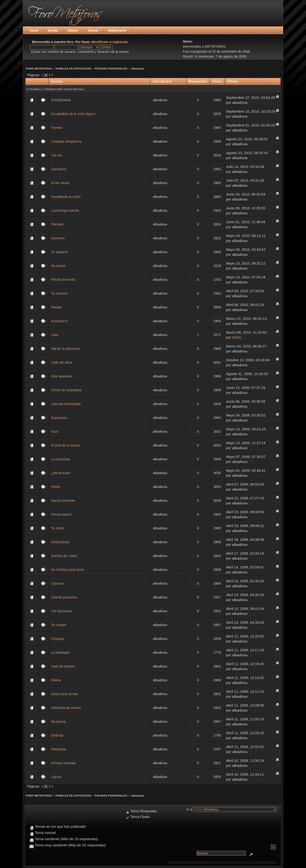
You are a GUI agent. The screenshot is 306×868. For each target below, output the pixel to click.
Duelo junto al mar (65, 694)
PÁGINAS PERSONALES (111, 68)
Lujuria (56, 777)
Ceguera (57, 639)
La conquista (60, 459)
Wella (237, 337)
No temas (58, 266)
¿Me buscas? (61, 473)
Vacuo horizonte (63, 501)
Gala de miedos (63, 666)
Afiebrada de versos (66, 708)
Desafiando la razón (66, 197)
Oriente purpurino (64, 597)
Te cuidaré (59, 625)
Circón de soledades (66, 390)
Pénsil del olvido (63, 280)
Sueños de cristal (64, 556)
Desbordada (60, 542)
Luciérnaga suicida (65, 211)
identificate (100, 42)
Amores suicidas (63, 763)
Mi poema (58, 722)
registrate (120, 42)
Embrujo (57, 735)
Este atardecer (62, 376)
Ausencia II (59, 321)
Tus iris (56, 155)
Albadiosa (138, 68)
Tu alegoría (59, 252)
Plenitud (57, 224)
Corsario (57, 583)
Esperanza (59, 418)
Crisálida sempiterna (66, 141)
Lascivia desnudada (66, 404)
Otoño (56, 487)
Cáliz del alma (61, 362)
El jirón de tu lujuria (65, 445)
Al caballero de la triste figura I (73, 114)
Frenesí (57, 128)
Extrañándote (61, 100)
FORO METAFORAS (39, 68)
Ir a (189, 809)
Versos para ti (61, 514)
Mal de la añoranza (65, 349)
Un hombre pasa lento (67, 570)
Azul (54, 431)
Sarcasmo (59, 169)
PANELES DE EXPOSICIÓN (73, 68)
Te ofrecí (57, 528)
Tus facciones (61, 611)
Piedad (56, 307)
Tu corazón (59, 293)
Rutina (56, 680)
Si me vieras (60, 183)
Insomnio (58, 238)
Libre (55, 335)
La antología (60, 652)
